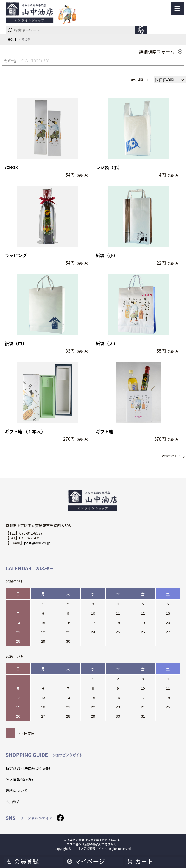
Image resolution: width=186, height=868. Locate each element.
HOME (12, 39)
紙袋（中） (16, 343)
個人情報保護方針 (20, 779)
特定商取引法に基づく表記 (28, 768)
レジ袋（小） (109, 167)
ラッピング (16, 255)
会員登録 (26, 861)
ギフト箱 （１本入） (25, 431)
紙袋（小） (107, 255)
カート (144, 861)
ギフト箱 (105, 431)
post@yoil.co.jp (37, 543)
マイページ (90, 861)
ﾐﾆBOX (11, 167)
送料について (17, 790)
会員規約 (13, 801)
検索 (141, 30)
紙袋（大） (107, 343)
